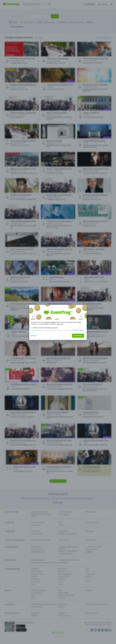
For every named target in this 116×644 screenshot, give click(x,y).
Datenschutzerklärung (79, 330)
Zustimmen (78, 336)
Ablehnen (34, 336)
